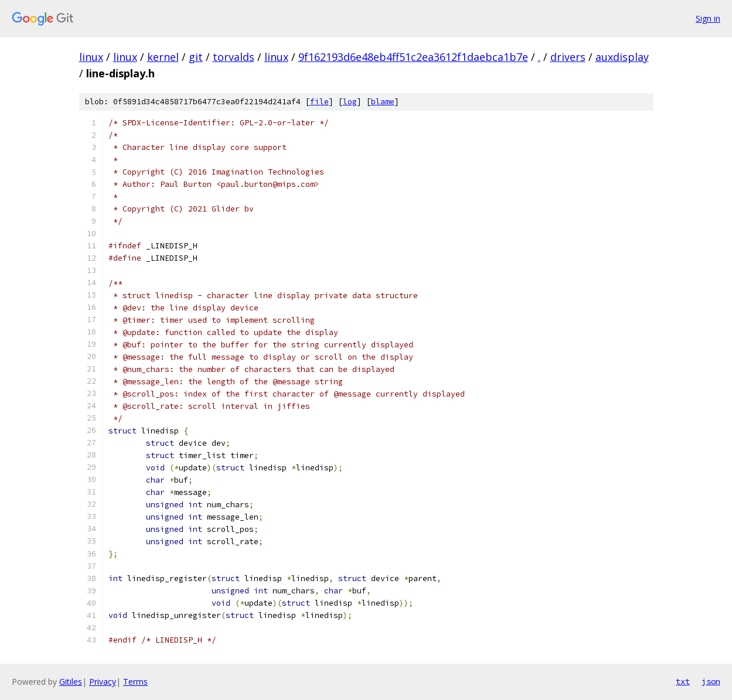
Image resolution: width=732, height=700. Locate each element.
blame (383, 102)
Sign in (708, 18)
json (711, 681)
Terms (135, 682)
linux (91, 57)
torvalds (234, 57)
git (196, 57)
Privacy (103, 682)
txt (683, 681)
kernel (163, 57)
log (350, 102)
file (319, 102)
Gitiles (71, 682)
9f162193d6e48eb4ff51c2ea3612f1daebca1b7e (413, 57)
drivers (568, 57)
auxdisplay (622, 57)
